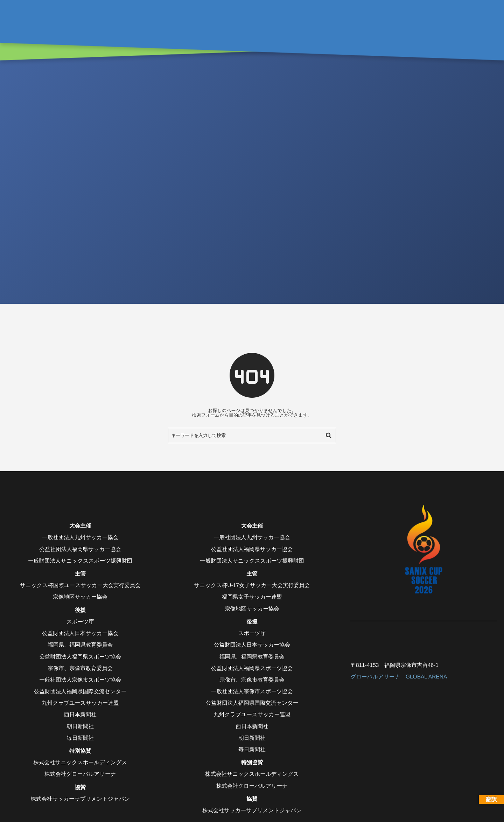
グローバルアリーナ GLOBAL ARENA (399, 677)
